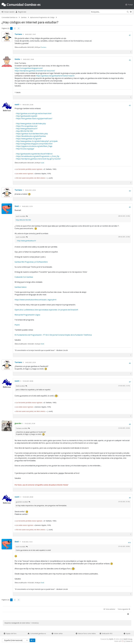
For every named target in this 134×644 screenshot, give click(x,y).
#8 (130, 424)
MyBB (111, 639)
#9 (130, 498)
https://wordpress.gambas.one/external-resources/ (35, 71)
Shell (17, 206)
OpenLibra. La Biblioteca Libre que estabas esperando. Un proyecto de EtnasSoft (46, 310)
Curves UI (129, 641)
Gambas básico (21, 287)
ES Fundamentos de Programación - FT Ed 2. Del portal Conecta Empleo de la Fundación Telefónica (53, 335)
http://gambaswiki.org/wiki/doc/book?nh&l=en (34, 154)
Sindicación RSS (106, 633)
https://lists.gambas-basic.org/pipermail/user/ (34, 119)
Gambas (24, 17)
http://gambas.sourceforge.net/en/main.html (34, 113)
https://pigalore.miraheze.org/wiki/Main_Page (34, 146)
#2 (130, 60)
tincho (17, 59)
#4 (130, 191)
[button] (131, 52)
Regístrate (21, 12)
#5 (130, 207)
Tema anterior (109, 609)
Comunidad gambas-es (37, 633)
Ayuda (127, 633)
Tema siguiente (124, 609)
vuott (17, 104)
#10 (129, 543)
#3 (130, 105)
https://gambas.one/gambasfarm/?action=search (55, 76)
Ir (32, 640)
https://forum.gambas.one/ (27, 126)
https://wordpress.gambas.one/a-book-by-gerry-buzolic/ (38, 159)
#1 (130, 35)
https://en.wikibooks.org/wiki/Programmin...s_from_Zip (38, 156)
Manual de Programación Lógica (27, 315)
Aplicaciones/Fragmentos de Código (42, 17)
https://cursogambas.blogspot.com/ (29, 68)
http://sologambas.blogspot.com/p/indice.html (34, 144)
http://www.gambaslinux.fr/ (27, 129)
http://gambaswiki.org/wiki (27, 116)
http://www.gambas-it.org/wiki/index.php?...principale (37, 141)
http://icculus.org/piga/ (25, 149)
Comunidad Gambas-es (10, 17)
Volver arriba (57, 633)
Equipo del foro (10, 633)
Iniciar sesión (8, 12)
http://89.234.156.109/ (25, 131)
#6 (130, 363)
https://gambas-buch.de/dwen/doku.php (32, 134)
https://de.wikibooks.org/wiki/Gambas (31, 136)
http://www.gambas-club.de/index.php (31, 124)
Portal (129, 5)
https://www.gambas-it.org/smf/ (29, 139)
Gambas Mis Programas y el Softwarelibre (31, 262)
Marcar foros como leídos (86, 633)
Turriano (18, 34)
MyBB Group (128, 639)
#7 (130, 382)
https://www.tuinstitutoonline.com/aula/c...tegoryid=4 (35, 300)
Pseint (17, 325)
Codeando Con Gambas (24, 277)
